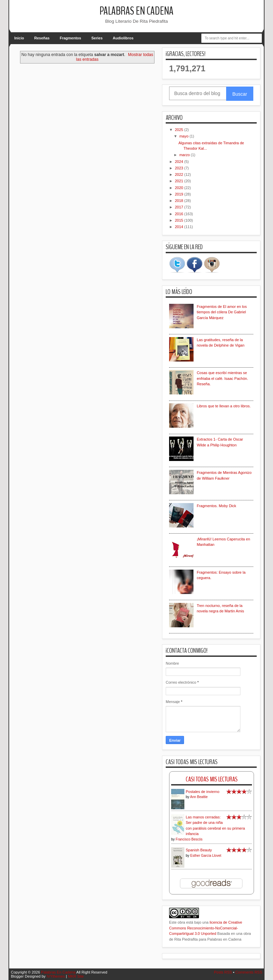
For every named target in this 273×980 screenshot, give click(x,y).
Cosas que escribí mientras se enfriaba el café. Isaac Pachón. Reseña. (222, 378)
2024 (180, 162)
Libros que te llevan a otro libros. (224, 406)
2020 (180, 188)
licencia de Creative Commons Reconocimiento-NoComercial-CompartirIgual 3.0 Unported (206, 928)
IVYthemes (56, 976)
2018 (180, 201)
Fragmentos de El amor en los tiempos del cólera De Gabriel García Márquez (222, 312)
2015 (180, 220)
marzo (185, 155)
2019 (180, 194)
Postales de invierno (203, 792)
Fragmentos (70, 38)
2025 (180, 130)
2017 (180, 207)
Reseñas (42, 38)
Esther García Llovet (206, 856)
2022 (180, 174)
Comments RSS (249, 972)
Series (97, 38)
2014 (180, 227)
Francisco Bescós (189, 839)
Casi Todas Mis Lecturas (212, 779)
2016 (180, 214)
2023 (180, 168)
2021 (180, 181)
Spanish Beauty (199, 850)
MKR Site (76, 976)
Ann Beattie (199, 797)
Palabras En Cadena (136, 11)
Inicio (19, 38)
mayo (184, 136)
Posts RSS (223, 972)
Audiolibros (123, 38)
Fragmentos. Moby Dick (216, 506)
